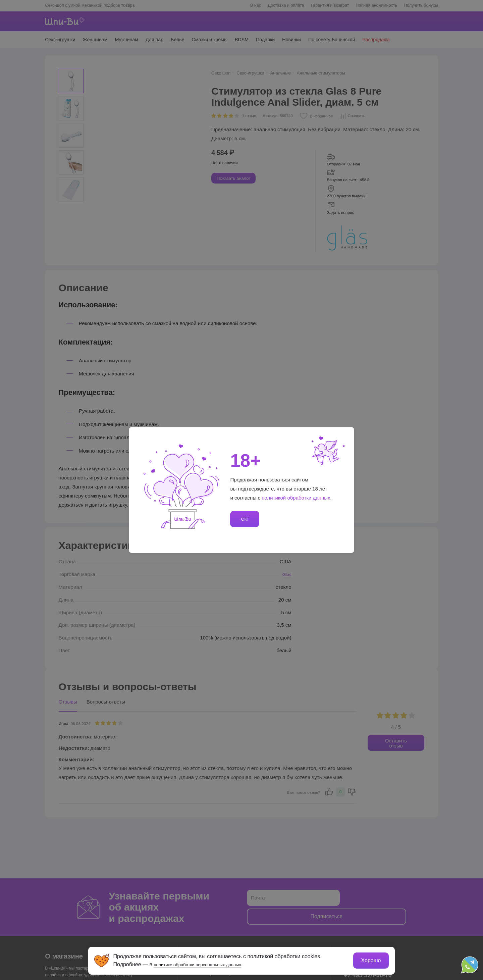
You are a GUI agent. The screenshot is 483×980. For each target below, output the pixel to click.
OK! (244, 519)
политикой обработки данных (296, 498)
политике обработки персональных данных (210, 962)
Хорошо (369, 958)
